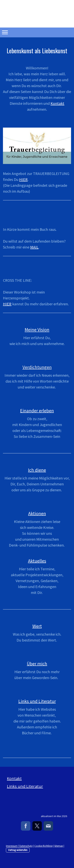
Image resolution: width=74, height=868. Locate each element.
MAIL (34, 247)
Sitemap (59, 846)
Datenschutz (26, 846)
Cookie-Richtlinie (43, 846)
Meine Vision (37, 330)
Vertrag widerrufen (18, 850)
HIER (23, 179)
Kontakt (57, 103)
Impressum (12, 846)
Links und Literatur (25, 786)
